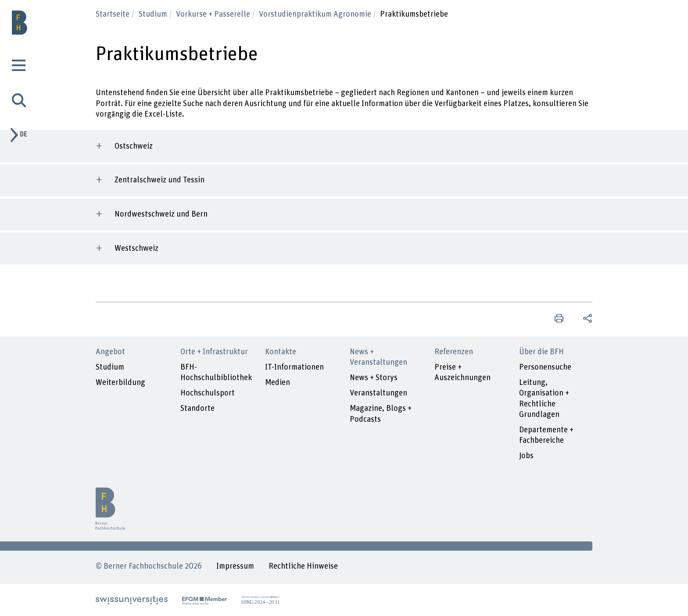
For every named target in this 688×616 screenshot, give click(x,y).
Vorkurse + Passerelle (214, 14)
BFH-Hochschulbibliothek (216, 372)
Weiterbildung (120, 383)
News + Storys (374, 378)
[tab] (20, 67)
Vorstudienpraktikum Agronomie (316, 14)
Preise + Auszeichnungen (462, 372)
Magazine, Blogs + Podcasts (381, 414)
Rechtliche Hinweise (303, 566)
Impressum (235, 566)
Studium (154, 14)
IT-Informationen (294, 367)
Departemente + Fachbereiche (546, 435)
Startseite (113, 14)
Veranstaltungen (378, 393)
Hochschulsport (208, 393)
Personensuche (545, 367)
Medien (278, 383)
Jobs (526, 456)
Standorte (197, 408)
